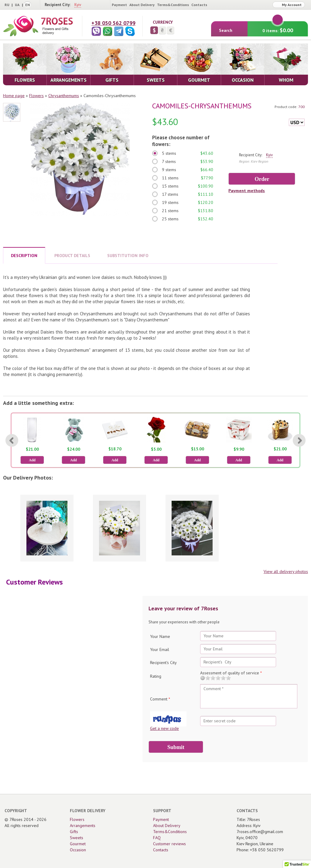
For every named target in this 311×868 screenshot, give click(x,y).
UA (17, 5)
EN (27, 5)
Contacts (199, 5)
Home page (14, 96)
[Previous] (12, 440)
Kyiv (78, 5)
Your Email (160, 649)
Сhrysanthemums (64, 96)
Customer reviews (169, 844)
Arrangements (83, 826)
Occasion (78, 850)
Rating (156, 676)
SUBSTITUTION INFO (128, 256)
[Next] (299, 440)
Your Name (160, 636)
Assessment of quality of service (231, 673)
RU (7, 5)
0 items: (278, 27)
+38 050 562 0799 (113, 23)
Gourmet (78, 844)
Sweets (77, 838)
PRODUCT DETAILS (72, 256)
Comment (160, 699)
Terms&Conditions (173, 5)
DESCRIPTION (24, 256)
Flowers (36, 96)
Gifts (74, 832)
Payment (119, 5)
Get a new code (164, 728)
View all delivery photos (286, 571)
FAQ (157, 838)
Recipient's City (163, 663)
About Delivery (142, 5)
